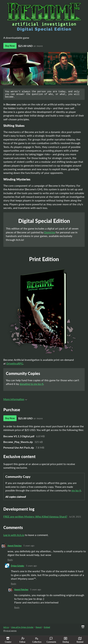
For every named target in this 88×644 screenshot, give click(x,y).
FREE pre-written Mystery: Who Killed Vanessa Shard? (35, 518)
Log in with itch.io (14, 536)
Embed (47, 629)
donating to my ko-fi (31, 385)
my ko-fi (76, 492)
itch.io (6, 629)
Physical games (10, 632)
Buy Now (10, 46)
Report (39, 629)
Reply (10, 561)
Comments (51, 640)
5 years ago (29, 547)
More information (15, 401)
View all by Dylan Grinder (22, 629)
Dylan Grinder (18, 567)
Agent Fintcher (15, 547)
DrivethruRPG (15, 365)
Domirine (50, 234)
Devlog (66, 640)
